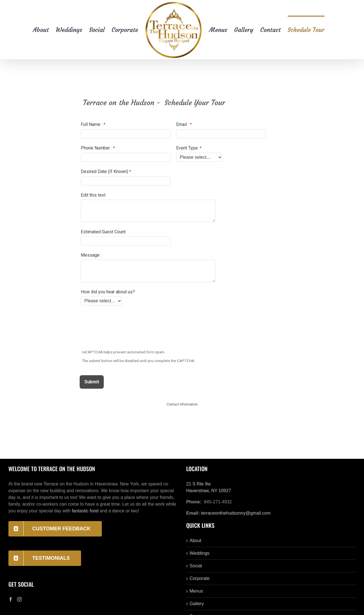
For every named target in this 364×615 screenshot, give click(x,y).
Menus (196, 591)
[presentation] (123, 328)
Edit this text (93, 195)
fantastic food (85, 511)
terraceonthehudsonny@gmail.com (236, 513)
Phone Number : (96, 148)
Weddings (200, 553)
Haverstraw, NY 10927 (209, 491)
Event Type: (187, 148)
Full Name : (92, 124)
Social (196, 566)
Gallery (197, 604)
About (195, 541)
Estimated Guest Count (103, 232)
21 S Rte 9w (198, 484)
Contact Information (182, 404)
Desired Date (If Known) (104, 171)
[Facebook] (11, 599)
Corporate (200, 578)
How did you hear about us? (108, 292)
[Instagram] (19, 599)
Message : (91, 255)
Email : (182, 124)
